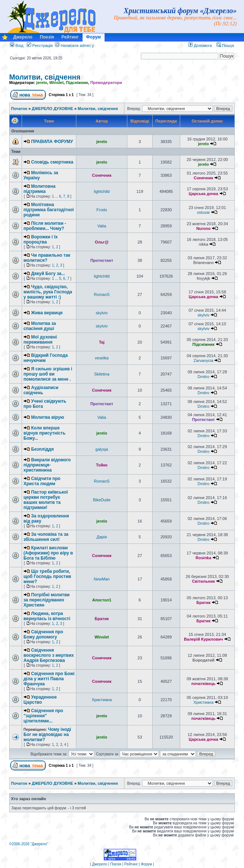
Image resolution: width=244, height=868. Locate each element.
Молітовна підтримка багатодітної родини (49, 210)
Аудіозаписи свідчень (41, 390)
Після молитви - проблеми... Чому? (45, 226)
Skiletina (102, 374)
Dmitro (203, 377)
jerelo (42, 83)
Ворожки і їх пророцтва (41, 239)
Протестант (102, 260)
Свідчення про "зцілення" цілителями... (43, 716)
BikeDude (102, 500)
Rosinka (203, 558)
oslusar (203, 212)
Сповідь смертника (52, 162)
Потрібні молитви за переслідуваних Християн (47, 600)
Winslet (56, 83)
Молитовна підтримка (39, 189)
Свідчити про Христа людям (42, 481)
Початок (19, 109)
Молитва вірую (48, 417)
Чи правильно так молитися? (47, 258)
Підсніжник (77, 83)
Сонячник (102, 175)
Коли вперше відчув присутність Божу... (45, 433)
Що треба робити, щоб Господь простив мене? (47, 576)
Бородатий (204, 660)
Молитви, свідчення (45, 77)
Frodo (102, 210)
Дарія (102, 537)
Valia (102, 226)
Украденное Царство (40, 700)
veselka (102, 358)
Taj (102, 342)
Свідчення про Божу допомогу (43, 634)
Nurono (203, 228)
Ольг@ (102, 242)
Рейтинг (70, 37)
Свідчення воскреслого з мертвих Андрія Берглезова (49, 655)
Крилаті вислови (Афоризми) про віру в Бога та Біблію (48, 553)
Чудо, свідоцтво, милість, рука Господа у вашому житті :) (48, 292)
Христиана (102, 700)
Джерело (23, 37)
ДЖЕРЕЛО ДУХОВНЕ (53, 109)
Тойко (102, 465)
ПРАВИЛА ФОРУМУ (52, 142)
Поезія (47, 37)
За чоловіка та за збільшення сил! (46, 537)
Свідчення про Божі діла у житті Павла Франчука (49, 679)
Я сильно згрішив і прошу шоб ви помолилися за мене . (48, 374)
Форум (94, 37)
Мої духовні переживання (40, 340)
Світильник (203, 581)
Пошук (225, 45)
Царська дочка (203, 194)
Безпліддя (43, 449)
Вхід (17, 45)
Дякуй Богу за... (48, 274)
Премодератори (106, 83)
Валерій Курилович (203, 639)
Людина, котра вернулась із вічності (47, 616)
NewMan (102, 579)
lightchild (102, 191)
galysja (102, 449)
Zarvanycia (204, 360)
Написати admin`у (77, 45)
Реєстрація (40, 45)
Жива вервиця (47, 313)
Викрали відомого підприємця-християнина (47, 465)
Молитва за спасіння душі (40, 326)
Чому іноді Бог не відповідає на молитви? (47, 735)
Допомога (200, 45)
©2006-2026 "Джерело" (29, 844)
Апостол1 (102, 600)
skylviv (102, 313)
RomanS (102, 294)
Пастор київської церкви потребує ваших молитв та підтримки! (46, 500)
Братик (203, 603)
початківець (204, 684)
